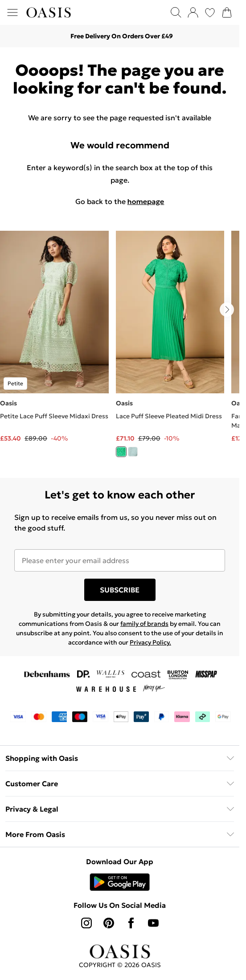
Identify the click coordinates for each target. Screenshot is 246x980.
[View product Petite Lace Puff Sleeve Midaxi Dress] (54, 337)
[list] (120, 349)
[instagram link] (86, 923)
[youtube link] (153, 923)
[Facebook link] (131, 923)
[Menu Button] (12, 12)
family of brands (144, 624)
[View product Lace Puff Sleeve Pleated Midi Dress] (170, 347)
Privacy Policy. (150, 642)
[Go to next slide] (227, 310)
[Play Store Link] (120, 882)
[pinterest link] (109, 923)
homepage (146, 201)
